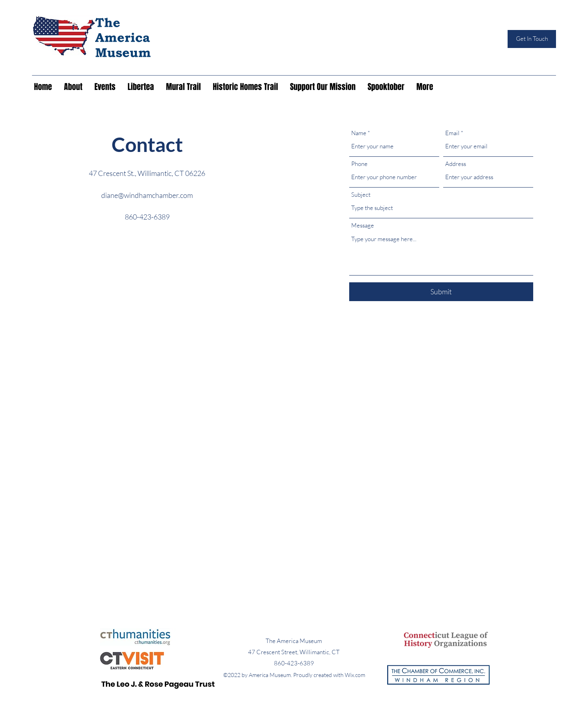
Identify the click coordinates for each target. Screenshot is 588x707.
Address (456, 164)
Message (363, 225)
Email (452, 133)
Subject (361, 195)
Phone (359, 164)
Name (359, 133)
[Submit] (441, 292)
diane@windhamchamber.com (147, 195)
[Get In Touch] (532, 39)
